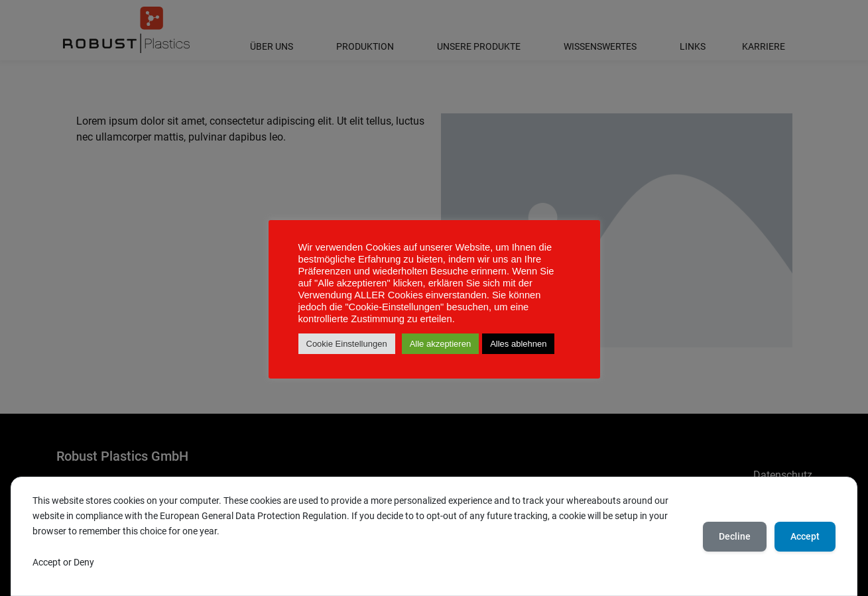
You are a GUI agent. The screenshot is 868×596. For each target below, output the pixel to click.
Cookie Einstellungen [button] (347, 344)
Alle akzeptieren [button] (441, 344)
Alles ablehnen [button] (518, 344)
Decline (735, 536)
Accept (805, 536)
